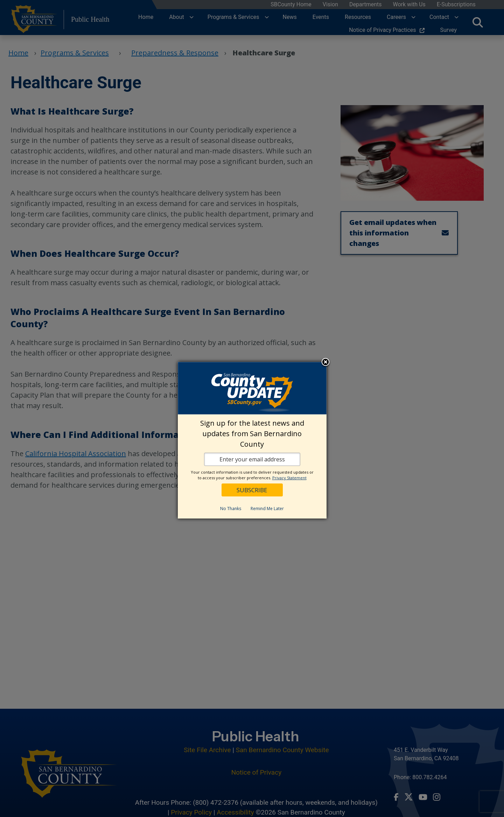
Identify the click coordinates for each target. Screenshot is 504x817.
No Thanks (231, 509)
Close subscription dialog (325, 363)
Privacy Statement (289, 478)
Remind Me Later (267, 509)
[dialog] (252, 440)
